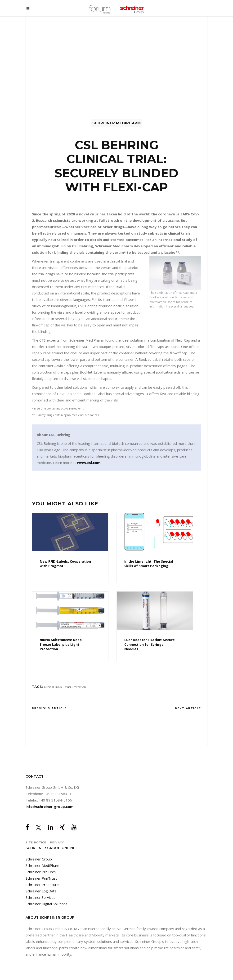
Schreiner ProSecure (42, 885)
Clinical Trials (53, 687)
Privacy (57, 842)
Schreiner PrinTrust (41, 878)
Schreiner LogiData (41, 891)
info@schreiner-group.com (49, 806)
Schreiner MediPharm (43, 865)
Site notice (36, 842)
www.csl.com (89, 463)
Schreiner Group (39, 859)
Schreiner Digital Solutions (47, 904)
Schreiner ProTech (41, 872)
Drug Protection (75, 687)
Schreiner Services (40, 897)
